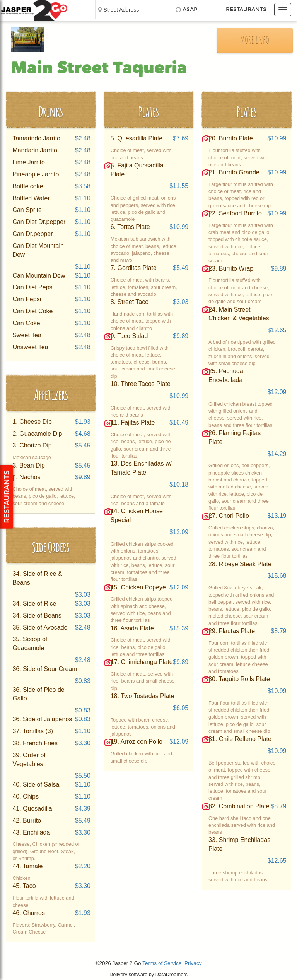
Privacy (193, 963)
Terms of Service (162, 963)
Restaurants (246, 9)
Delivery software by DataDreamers (148, 974)
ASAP (190, 9)
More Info (255, 41)
